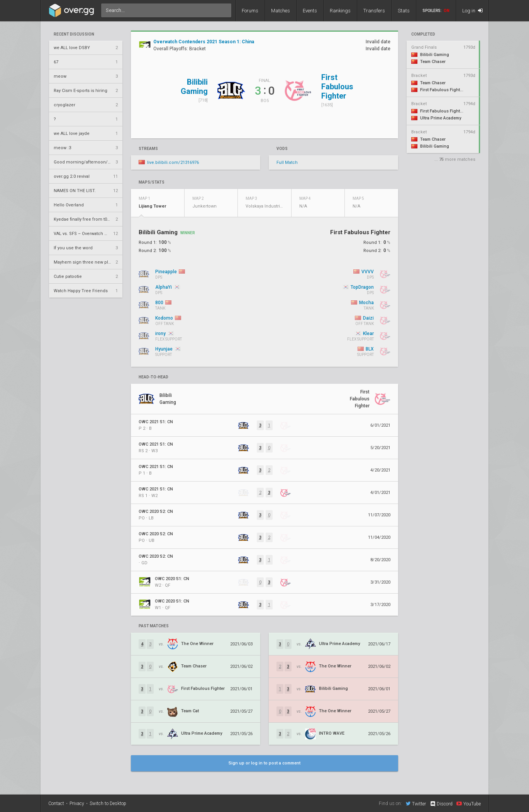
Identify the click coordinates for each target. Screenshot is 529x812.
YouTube (469, 803)
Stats (404, 11)
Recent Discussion (74, 34)
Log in (472, 11)
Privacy (77, 803)
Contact (56, 803)
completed (423, 34)
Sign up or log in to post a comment (264, 763)
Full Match (287, 163)
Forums (250, 11)
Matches (281, 11)
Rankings (340, 11)
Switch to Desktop (108, 803)
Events (310, 11)
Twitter (416, 803)
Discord (441, 804)
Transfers (374, 11)
